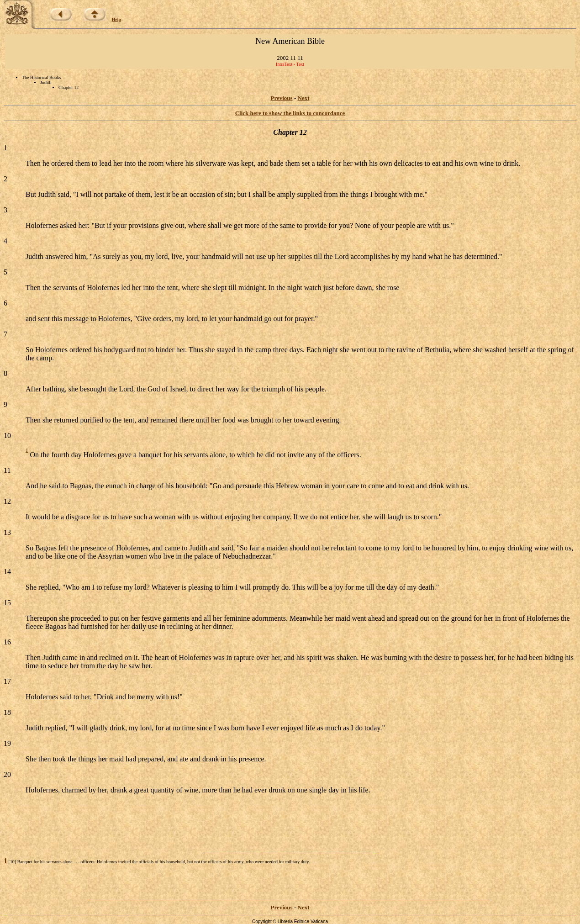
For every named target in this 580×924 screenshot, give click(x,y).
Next (304, 98)
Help (117, 19)
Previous (282, 98)
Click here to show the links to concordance (290, 113)
